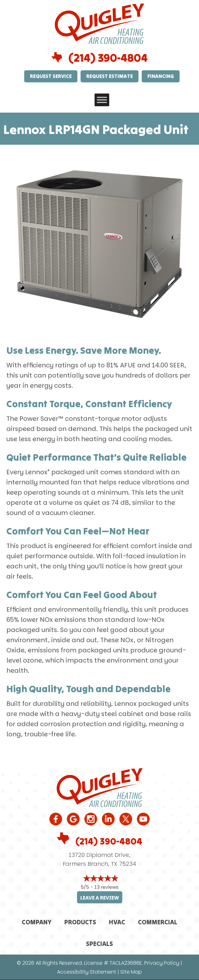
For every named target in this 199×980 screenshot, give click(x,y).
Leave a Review (100, 898)
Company (37, 922)
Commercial (158, 922)
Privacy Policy (162, 963)
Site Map (131, 972)
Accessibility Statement (87, 972)
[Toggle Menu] (102, 100)
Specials (99, 944)
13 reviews (106, 887)
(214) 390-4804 (108, 58)
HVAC (117, 922)
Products (80, 922)
